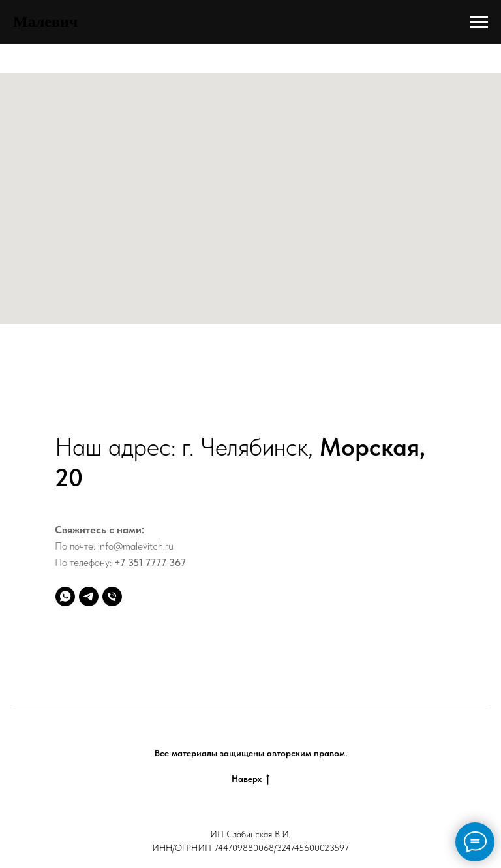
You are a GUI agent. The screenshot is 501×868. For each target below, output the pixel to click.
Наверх (250, 779)
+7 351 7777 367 (150, 562)
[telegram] (89, 597)
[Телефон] (112, 597)
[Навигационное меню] (479, 22)
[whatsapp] (65, 597)
